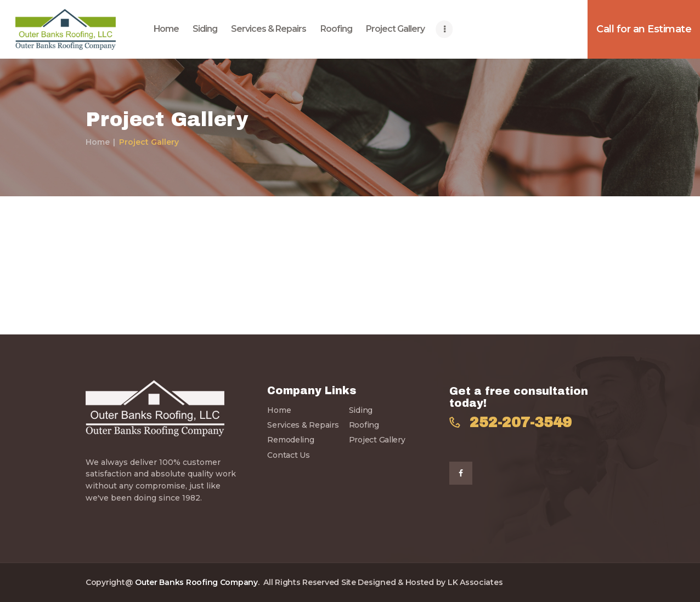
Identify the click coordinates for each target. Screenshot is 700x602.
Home (98, 142)
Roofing (364, 425)
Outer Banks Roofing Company (196, 582)
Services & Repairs (303, 425)
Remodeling (290, 440)
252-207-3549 (521, 422)
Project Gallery (377, 440)
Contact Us (288, 455)
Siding (361, 410)
